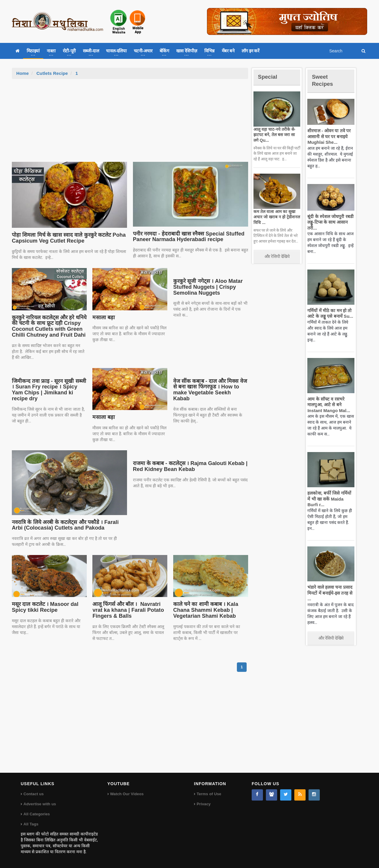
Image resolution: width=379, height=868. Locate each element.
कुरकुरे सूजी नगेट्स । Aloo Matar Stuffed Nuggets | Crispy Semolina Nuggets (206, 287)
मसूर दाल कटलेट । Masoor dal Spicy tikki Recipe (43, 607)
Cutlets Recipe (52, 73)
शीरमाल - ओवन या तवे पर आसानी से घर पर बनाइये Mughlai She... (328, 136)
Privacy (203, 804)
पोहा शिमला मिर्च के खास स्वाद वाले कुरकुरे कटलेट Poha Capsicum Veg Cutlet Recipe (66, 238)
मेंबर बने (228, 51)
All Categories (36, 814)
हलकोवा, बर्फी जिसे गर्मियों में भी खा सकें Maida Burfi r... (330, 499)
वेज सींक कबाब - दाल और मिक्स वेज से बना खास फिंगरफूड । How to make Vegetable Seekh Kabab (209, 387)
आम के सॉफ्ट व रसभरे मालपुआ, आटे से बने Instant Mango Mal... (327, 405)
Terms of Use (209, 794)
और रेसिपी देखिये (277, 256)
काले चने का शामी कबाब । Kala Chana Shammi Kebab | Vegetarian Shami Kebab (204, 610)
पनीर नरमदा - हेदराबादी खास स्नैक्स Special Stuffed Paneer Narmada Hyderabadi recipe (186, 237)
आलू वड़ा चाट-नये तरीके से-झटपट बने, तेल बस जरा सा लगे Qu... (276, 135)
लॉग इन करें (250, 51)
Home (23, 73)
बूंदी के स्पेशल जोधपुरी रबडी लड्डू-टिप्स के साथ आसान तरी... (329, 222)
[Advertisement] (130, 123)
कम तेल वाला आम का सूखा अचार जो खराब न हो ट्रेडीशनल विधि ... (276, 217)
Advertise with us (39, 804)
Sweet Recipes (324, 80)
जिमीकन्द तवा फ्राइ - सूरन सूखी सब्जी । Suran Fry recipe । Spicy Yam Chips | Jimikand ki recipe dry (49, 387)
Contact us (33, 794)
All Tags (31, 824)
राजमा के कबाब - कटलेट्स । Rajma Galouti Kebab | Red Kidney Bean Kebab (187, 466)
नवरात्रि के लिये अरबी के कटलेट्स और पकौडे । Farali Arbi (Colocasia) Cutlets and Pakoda (68, 525)
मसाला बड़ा (103, 317)
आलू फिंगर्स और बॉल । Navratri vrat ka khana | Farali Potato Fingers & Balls (126, 610)
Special (269, 76)
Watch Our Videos (127, 794)
